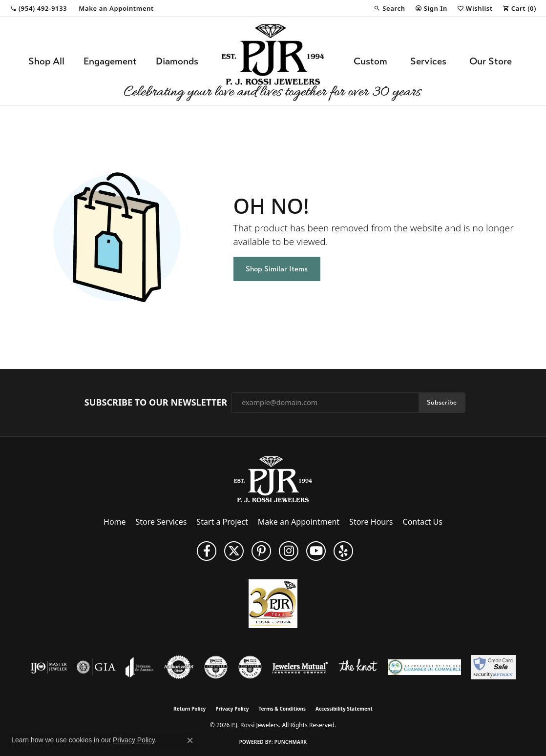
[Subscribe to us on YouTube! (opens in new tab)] (316, 551)
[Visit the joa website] (140, 667)
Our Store (491, 61)
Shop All (46, 61)
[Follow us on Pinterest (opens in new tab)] (261, 551)
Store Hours (371, 522)
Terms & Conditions (282, 709)
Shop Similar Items (277, 269)
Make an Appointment (299, 522)
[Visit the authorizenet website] (179, 667)
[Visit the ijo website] (49, 667)
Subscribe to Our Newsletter (156, 403)
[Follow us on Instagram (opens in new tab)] (289, 551)
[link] (38, 8)
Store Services (161, 522)
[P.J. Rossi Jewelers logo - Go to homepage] (273, 61)
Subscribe (442, 402)
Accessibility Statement (344, 709)
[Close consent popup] (190, 740)
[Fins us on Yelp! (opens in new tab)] (343, 551)
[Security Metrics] (493, 667)
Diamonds (177, 61)
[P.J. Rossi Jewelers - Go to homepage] (273, 478)
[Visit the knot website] (358, 667)
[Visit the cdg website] (216, 667)
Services (428, 61)
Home (115, 522)
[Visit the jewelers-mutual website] (300, 667)
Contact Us (423, 522)
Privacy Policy (232, 709)
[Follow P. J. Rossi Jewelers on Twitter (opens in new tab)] (234, 551)
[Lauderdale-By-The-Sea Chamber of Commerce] (424, 667)
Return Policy (189, 709)
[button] (389, 8)
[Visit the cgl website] (250, 667)
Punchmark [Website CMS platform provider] (291, 742)
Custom (370, 61)
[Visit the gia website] (96, 667)
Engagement (110, 61)
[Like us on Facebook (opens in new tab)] (207, 551)
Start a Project (222, 522)
